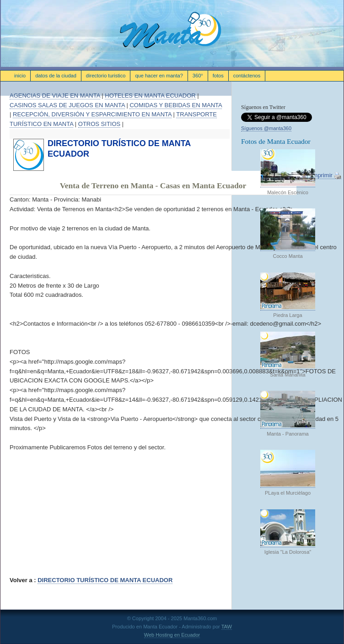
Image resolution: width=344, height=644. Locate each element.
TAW (227, 627)
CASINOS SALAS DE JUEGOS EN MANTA (67, 105)
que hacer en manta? (159, 76)
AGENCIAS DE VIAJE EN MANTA (55, 96)
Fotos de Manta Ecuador (276, 141)
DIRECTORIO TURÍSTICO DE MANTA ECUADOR (105, 580)
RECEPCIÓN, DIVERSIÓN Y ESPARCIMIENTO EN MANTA (92, 114)
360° (198, 76)
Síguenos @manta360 (266, 128)
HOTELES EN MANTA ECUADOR (150, 96)
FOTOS (218, 76)
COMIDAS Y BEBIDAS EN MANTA (176, 105)
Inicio (20, 76)
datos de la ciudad (56, 76)
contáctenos (247, 76)
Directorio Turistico (106, 76)
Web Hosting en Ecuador (172, 635)
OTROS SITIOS (99, 124)
